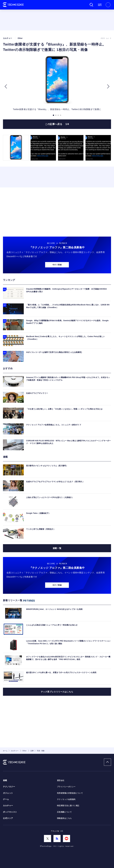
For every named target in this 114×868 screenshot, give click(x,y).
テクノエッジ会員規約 (66, 799)
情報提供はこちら (64, 818)
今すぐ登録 (57, 265)
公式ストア (8, 818)
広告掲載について (64, 812)
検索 (91, 5)
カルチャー (8, 806)
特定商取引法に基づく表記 (68, 806)
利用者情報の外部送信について (70, 793)
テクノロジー (9, 787)
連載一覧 (57, 548)
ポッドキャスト (10, 812)
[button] (6, 87)
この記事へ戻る (57, 124)
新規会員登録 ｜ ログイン (108, 5)
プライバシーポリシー (66, 787)
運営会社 (61, 780)
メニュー (100, 5)
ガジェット (8, 793)
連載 (5, 780)
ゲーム (6, 799)
